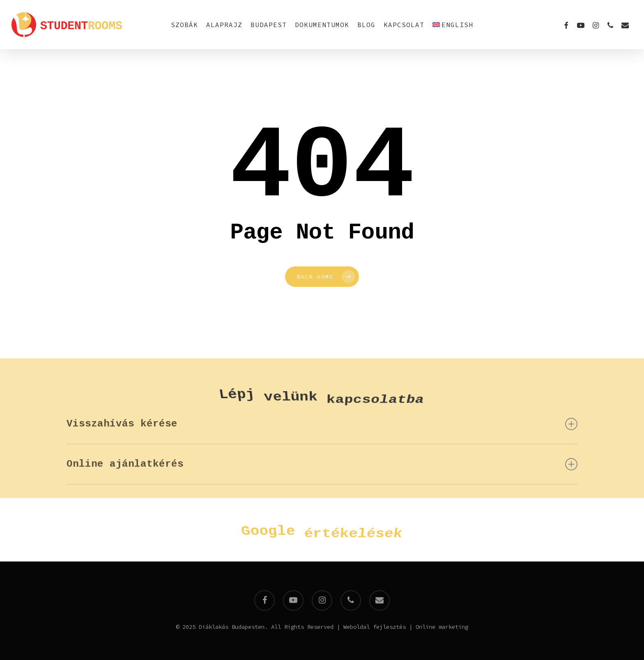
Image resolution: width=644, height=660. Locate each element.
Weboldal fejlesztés (375, 627)
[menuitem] (453, 25)
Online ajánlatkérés (322, 464)
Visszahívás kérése (322, 424)
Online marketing (442, 627)
